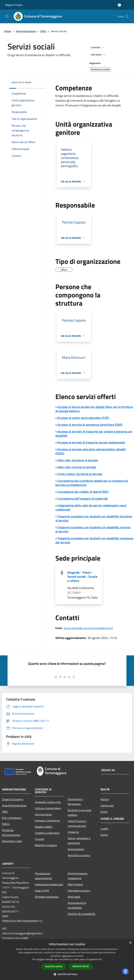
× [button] (130, 943)
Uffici (43, 31)
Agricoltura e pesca (79, 855)
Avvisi (104, 812)
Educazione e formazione (75, 802)
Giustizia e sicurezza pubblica (79, 812)
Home (8, 31)
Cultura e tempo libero (48, 808)
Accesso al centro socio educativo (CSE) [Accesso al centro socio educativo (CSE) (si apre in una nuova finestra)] (83, 418)
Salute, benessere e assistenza (79, 841)
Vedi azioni (98, 55)
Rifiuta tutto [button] (81, 966)
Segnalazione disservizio (49, 884)
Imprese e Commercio (47, 821)
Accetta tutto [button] (54, 967)
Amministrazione (26, 31)
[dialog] (67, 960)
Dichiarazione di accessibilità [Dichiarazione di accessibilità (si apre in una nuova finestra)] (77, 905)
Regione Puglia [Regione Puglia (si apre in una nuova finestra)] (14, 5)
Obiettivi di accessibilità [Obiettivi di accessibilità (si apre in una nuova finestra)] (81, 914)
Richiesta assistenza (47, 897)
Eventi (104, 835)
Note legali (74, 897)
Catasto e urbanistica (47, 833)
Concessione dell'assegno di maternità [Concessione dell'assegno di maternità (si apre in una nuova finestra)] (82, 499)
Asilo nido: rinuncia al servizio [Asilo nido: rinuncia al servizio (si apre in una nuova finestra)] (77, 467)
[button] (67, 974)
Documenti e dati (12, 841)
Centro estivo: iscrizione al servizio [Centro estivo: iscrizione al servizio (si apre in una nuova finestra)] (80, 474)
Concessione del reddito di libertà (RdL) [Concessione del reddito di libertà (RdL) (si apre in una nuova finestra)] (83, 492)
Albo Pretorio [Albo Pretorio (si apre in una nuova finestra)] (75, 884)
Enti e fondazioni (12, 818)
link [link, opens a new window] (100, 959)
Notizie (105, 799)
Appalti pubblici (44, 827)
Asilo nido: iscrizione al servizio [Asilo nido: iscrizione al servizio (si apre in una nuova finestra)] (78, 460)
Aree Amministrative (14, 805)
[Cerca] (127, 16)
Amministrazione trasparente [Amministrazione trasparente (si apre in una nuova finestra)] (78, 876)
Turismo (39, 839)
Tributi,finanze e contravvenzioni (77, 823)
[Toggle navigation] (7, 16)
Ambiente (73, 832)
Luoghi (104, 829)
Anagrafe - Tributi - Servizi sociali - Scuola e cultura (82, 577)
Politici (6, 824)
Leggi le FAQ (42, 891)
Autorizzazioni (76, 849)
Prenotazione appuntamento (43, 876)
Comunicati (107, 805)
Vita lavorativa (43, 814)
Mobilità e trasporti (46, 845)
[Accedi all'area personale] (119, 5)
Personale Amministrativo (11, 832)
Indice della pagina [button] (21, 82)
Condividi (98, 48)
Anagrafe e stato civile (48, 802)
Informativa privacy (79, 891)
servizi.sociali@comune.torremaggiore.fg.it (88, 628)
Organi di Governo (13, 799)
